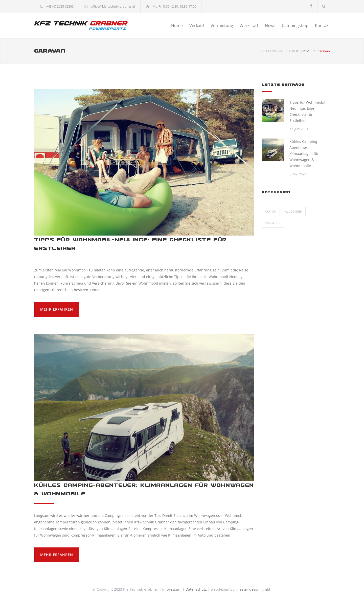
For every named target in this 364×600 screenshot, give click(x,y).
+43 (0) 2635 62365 (60, 6)
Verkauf (197, 26)
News (270, 26)
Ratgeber (273, 223)
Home (177, 26)
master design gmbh (254, 589)
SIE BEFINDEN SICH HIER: (280, 51)
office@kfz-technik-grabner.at (113, 6)
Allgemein (294, 211)
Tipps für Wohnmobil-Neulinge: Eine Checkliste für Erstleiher (308, 111)
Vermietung (222, 26)
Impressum (172, 589)
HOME (306, 51)
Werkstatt (249, 26)
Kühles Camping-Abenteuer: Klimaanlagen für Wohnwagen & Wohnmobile (304, 154)
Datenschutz (196, 589)
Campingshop (295, 26)
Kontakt (322, 26)
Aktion (271, 211)
